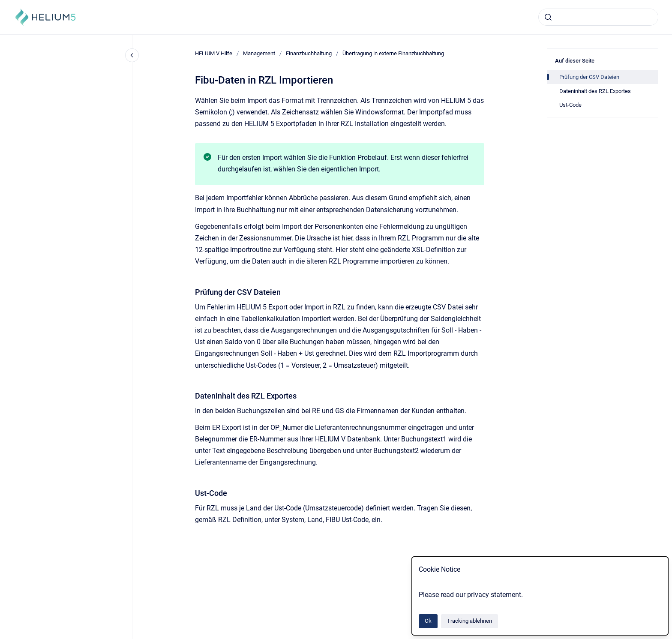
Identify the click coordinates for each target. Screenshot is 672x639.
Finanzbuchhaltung (309, 53)
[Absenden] (548, 17)
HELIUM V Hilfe (214, 53)
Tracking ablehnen (469, 621)
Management (259, 53)
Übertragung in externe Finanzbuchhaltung (393, 53)
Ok (428, 621)
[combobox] (598, 17)
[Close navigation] (132, 55)
